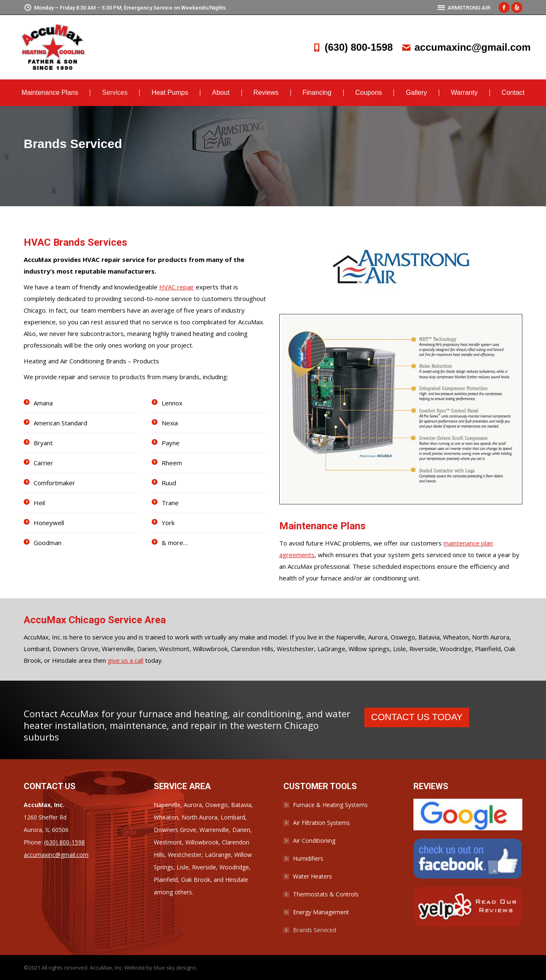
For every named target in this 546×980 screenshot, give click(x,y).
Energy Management (321, 912)
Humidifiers (308, 858)
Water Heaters (312, 876)
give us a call (125, 660)
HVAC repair (177, 287)
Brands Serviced (315, 930)
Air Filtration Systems (321, 823)
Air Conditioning (314, 841)
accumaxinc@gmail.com (466, 47)
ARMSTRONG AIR (464, 8)
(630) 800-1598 (352, 47)
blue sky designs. (176, 968)
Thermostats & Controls (326, 894)
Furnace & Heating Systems (330, 805)
